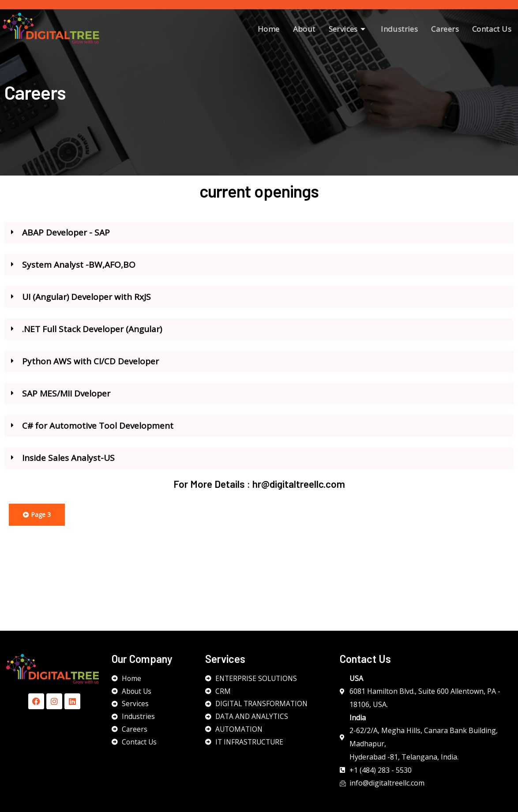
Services (348, 29)
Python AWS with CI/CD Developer (90, 367)
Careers (445, 29)
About (304, 29)
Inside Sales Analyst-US (68, 463)
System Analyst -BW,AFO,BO (79, 270)
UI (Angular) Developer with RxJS (86, 302)
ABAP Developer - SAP (67, 238)
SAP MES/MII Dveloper (66, 399)
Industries (399, 29)
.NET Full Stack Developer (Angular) (92, 334)
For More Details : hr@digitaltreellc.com (259, 489)
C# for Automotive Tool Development (98, 431)
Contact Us (492, 29)
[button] (259, 238)
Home (269, 29)
